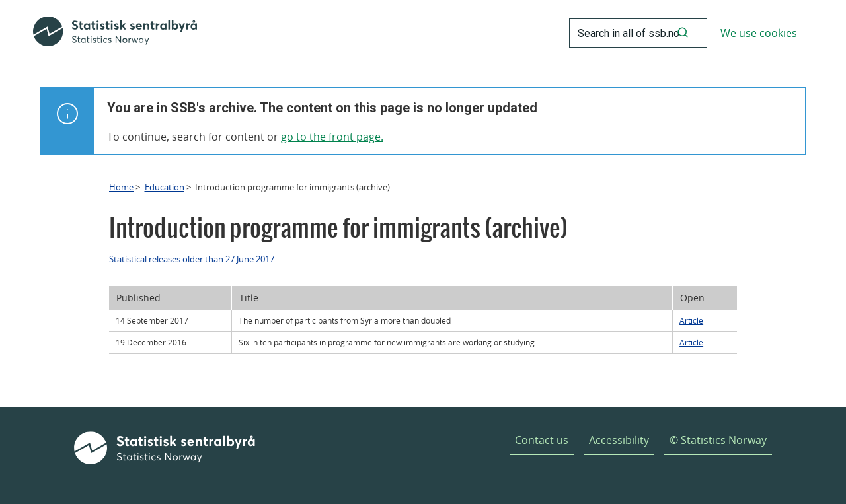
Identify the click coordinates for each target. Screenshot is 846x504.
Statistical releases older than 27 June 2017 (192, 259)
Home (121, 187)
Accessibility (619, 440)
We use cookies (759, 33)
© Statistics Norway (718, 440)
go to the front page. (332, 137)
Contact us (542, 440)
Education (165, 187)
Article (691, 320)
